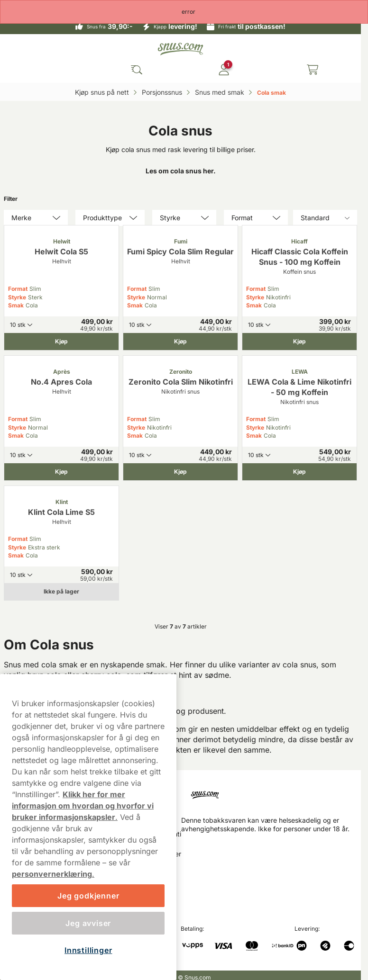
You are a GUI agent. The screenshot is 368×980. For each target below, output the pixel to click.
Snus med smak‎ (221, 92)
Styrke (17, 297)
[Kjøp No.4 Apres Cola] (61, 472)
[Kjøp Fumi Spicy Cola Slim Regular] (180, 342)
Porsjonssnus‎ (163, 92)
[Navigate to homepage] (271, 793)
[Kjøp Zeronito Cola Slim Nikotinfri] (180, 472)
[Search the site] (137, 70)
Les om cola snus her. (181, 171)
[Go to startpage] (181, 49)
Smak (16, 305)
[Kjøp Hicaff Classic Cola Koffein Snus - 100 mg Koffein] (299, 342)
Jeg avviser (88, 923)
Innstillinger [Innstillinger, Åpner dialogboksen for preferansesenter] (88, 950)
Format (18, 289)
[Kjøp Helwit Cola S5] (61, 342)
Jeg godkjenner (88, 896)
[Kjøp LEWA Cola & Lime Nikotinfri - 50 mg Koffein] (299, 472)
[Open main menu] (49, 70)
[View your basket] (313, 70)
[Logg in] (224, 70)
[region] (88, 827)
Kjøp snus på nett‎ (103, 92)
